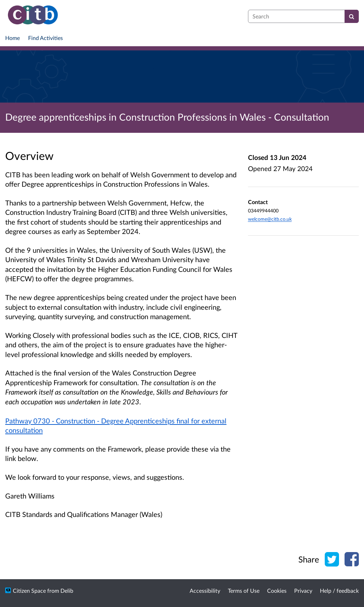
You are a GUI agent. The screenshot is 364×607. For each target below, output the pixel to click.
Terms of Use (244, 590)
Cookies (277, 590)
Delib (67, 590)
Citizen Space (29, 590)
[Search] (352, 16)
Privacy (303, 590)
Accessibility (205, 590)
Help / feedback (339, 590)
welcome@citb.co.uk (270, 219)
